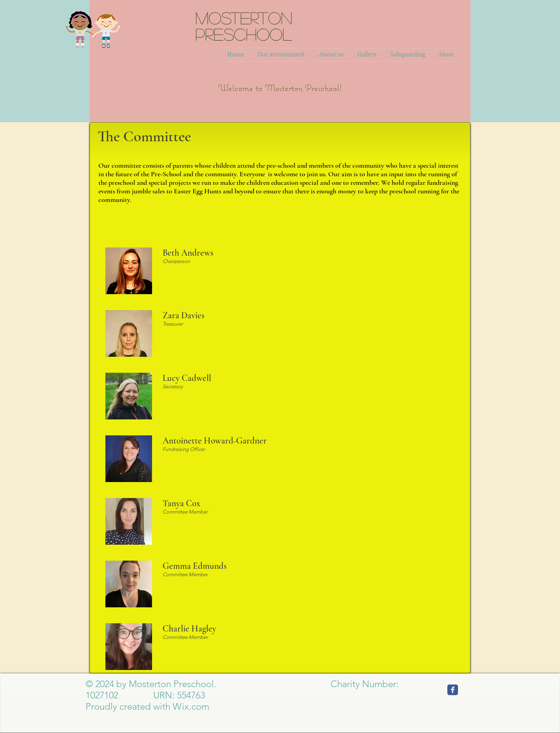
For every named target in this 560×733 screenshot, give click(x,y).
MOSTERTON (244, 18)
